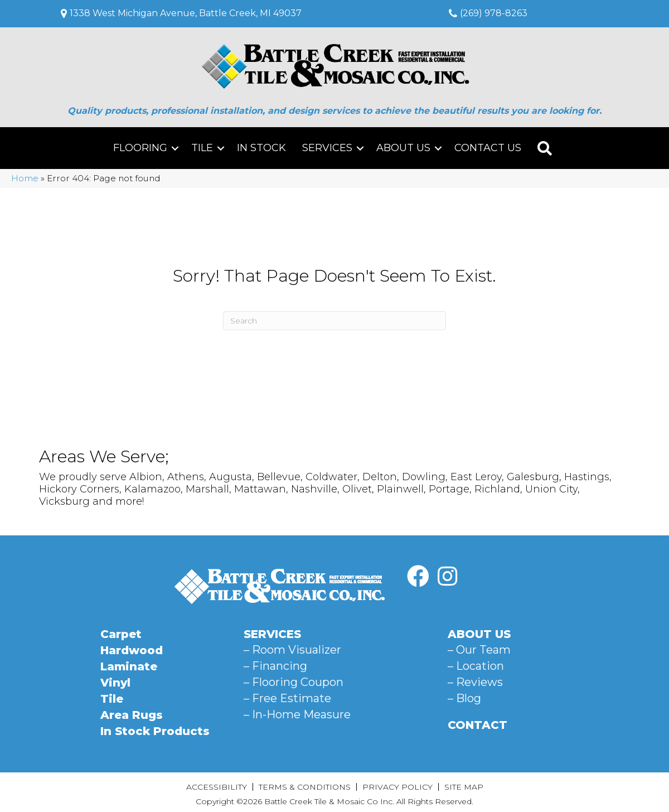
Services (327, 148)
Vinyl (115, 683)
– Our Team (479, 650)
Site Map (464, 787)
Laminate (129, 666)
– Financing (275, 666)
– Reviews (475, 682)
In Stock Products (155, 731)
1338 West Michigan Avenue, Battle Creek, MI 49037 (186, 13)
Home (25, 178)
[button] (175, 148)
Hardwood (132, 650)
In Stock (261, 148)
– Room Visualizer (292, 650)
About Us (403, 148)
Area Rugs (132, 715)
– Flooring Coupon (294, 682)
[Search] (334, 321)
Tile (202, 148)
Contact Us (488, 148)
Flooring (140, 148)
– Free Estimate (287, 698)
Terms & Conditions (305, 787)
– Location (476, 666)
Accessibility (217, 787)
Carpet (121, 634)
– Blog (464, 698)
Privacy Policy (397, 787)
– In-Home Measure (297, 714)
